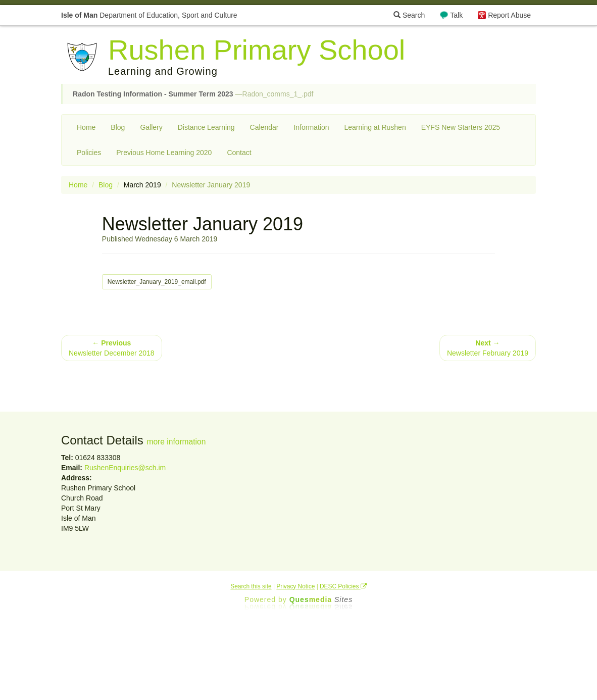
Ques (321, 599)
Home (86, 127)
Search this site (251, 586)
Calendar (264, 127)
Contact (239, 153)
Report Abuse (509, 15)
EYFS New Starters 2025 (461, 127)
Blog (118, 127)
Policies (89, 153)
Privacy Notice (295, 586)
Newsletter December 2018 (112, 348)
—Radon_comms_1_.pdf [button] (193, 94)
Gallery (151, 127)
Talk (456, 15)
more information (176, 442)
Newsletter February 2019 (488, 348)
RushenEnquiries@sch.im (125, 468)
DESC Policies (343, 586)
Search (409, 15)
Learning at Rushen (375, 127)
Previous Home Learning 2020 (164, 153)
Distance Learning (206, 127)
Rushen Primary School (257, 50)
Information (311, 127)
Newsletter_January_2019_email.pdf (157, 282)
